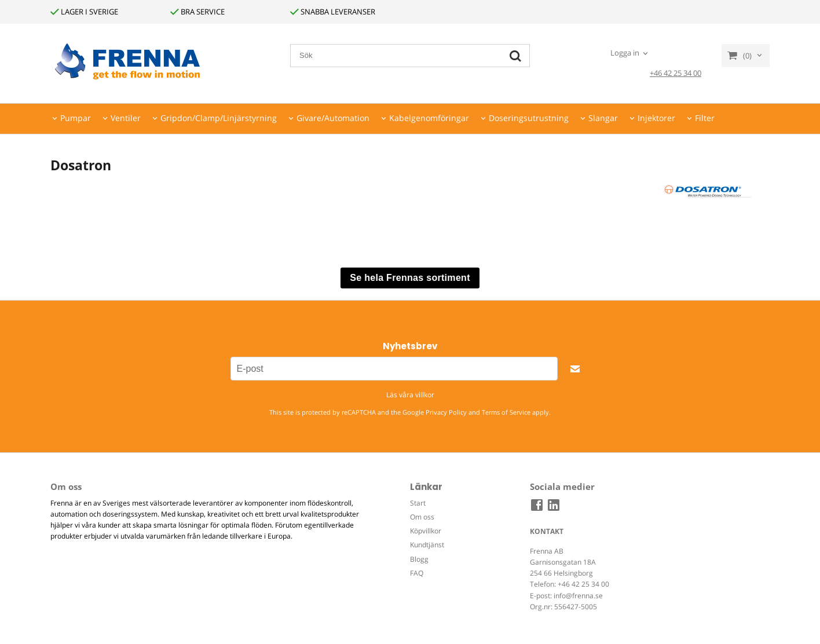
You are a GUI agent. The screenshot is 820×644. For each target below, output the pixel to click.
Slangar (603, 118)
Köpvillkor (426, 531)
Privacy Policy (446, 412)
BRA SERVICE (197, 12)
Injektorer (656, 118)
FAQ (417, 573)
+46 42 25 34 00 (676, 73)
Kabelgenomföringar (429, 118)
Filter (705, 118)
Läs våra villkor (410, 395)
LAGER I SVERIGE (84, 12)
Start (418, 503)
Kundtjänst (427, 545)
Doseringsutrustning (529, 118)
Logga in (625, 53)
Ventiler (126, 118)
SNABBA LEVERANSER (333, 12)
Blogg (419, 559)
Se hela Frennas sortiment (410, 278)
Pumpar (76, 118)
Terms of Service (506, 412)
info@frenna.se (578, 596)
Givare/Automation (333, 118)
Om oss (422, 517)
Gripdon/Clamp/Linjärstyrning (219, 118)
